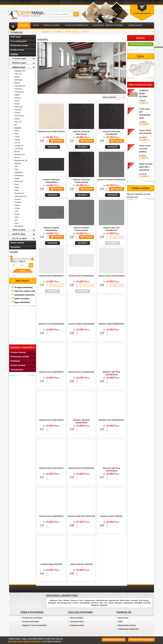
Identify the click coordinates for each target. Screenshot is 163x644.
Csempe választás (18, 352)
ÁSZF (120, 622)
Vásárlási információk (77, 25)
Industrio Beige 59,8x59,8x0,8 (111, 324)
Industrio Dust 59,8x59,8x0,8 (51, 276)
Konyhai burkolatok (31, 622)
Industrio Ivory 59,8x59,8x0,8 (51, 372)
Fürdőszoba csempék (20, 357)
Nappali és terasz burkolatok (35, 625)
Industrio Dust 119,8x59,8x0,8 (81, 276)
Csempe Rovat (135, 25)
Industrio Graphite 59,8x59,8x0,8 (111, 180)
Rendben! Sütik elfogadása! (141, 640)
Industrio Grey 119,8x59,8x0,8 (111, 420)
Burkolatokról (52, 25)
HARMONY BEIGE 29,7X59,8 (144, 94)
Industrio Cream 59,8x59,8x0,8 (51, 324)
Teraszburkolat (17, 370)
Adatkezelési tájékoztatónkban (26, 641)
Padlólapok (15, 361)
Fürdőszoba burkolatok (32, 618)
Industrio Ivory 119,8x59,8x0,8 (81, 372)
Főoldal (24, 25)
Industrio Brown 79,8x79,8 (81, 564)
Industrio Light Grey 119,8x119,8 (81, 516)
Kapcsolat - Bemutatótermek (108, 25)
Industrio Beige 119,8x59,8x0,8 (81, 324)
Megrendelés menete (127, 625)
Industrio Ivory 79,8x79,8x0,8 (51, 420)
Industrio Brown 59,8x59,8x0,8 (81, 468)
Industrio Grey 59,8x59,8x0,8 (51, 516)
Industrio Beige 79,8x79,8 (51, 564)
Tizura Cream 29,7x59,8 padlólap (145, 149)
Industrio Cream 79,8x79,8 (111, 516)
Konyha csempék (18, 365)
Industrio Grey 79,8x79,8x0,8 (51, 468)
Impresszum (123, 618)
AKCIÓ (36, 25)
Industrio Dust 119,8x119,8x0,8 (111, 276)
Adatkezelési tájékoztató (128, 629)
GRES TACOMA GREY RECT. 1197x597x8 (146, 167)
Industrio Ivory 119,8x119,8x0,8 (51, 132)
